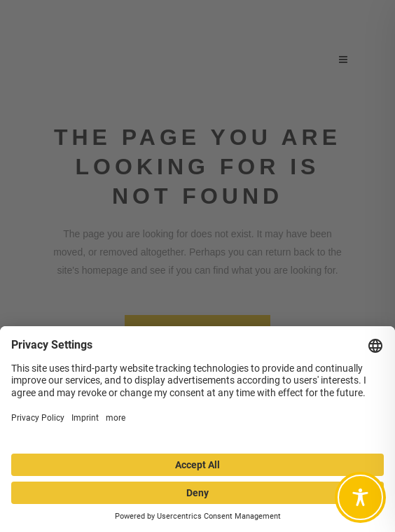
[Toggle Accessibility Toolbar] (360, 497)
